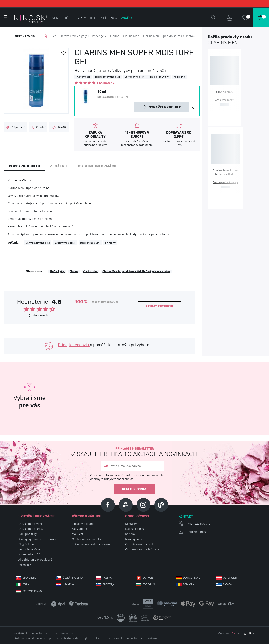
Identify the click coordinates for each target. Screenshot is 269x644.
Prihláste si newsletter (134, 452)
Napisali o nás (134, 529)
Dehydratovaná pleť (38, 243)
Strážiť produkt (162, 107)
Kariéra (130, 534)
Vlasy (82, 18)
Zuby (114, 18)
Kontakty (131, 524)
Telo (93, 18)
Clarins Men (131, 36)
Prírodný (110, 243)
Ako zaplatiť (79, 529)
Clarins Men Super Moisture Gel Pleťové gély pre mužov (180, 36)
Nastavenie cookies (68, 633)
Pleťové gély (98, 36)
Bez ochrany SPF (90, 243)
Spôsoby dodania (83, 524)
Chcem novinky (134, 489)
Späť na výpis (25, 36)
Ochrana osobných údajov (142, 549)
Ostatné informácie (98, 166)
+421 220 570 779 (199, 523)
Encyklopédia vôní (30, 524)
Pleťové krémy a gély (73, 36)
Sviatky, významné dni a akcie (38, 539)
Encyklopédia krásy (31, 529)
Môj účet (77, 534)
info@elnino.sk (197, 532)
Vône (56, 18)
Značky (127, 18)
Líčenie (69, 18)
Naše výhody (134, 539)
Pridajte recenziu (74, 345)
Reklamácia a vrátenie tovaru (91, 544)
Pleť (53, 36)
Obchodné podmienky (86, 539)
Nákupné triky (28, 534)
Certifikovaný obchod (139, 544)
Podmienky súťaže (30, 554)
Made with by (236, 633)
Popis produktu (25, 166)
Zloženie (59, 166)
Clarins (115, 36)
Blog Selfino (26, 544)
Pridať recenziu (159, 306)
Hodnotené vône (29, 549)
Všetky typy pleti (65, 243)
